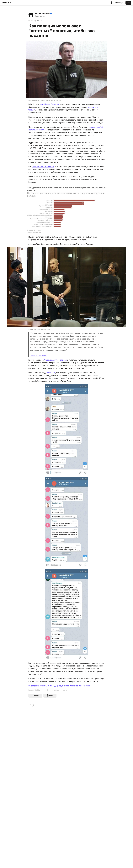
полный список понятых (43, 166)
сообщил (51, 373)
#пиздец (54, 686)
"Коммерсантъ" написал (55, 360)
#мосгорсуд (34, 686)
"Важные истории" (38, 356)
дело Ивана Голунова (49, 104)
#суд (61, 686)
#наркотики (84, 686)
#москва (74, 686)
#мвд (67, 686)
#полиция (45, 686)
